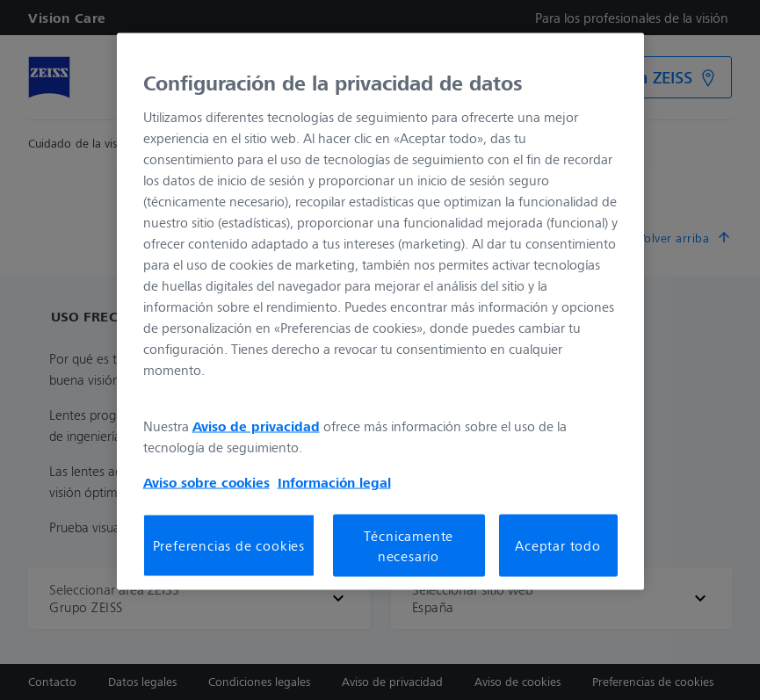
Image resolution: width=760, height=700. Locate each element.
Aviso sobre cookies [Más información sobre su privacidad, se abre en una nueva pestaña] (206, 482)
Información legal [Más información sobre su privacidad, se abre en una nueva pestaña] (334, 482)
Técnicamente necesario (409, 545)
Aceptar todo (558, 545)
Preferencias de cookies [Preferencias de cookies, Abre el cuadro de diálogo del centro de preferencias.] (229, 545)
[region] (380, 311)
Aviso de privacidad (256, 426)
